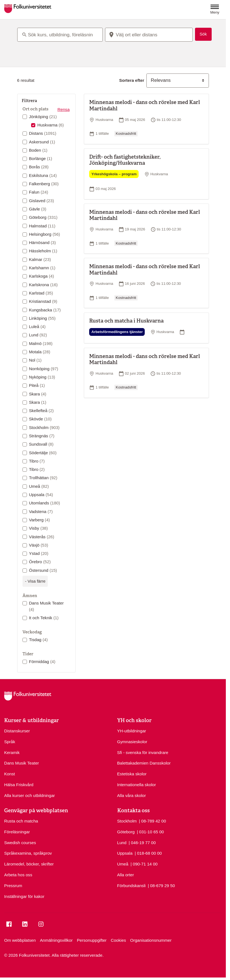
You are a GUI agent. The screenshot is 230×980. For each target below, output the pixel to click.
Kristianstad (43, 301)
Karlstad (41, 293)
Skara (37, 394)
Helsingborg (44, 234)
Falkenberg (44, 184)
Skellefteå (41, 411)
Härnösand (42, 243)
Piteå (37, 385)
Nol (35, 360)
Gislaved (41, 201)
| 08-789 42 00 (152, 821)
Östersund (43, 570)
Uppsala (41, 495)
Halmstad (42, 226)
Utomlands (44, 503)
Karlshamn (42, 268)
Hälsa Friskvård (19, 785)
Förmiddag (42, 662)
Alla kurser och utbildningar (30, 795)
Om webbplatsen (20, 940)
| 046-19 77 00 (142, 842)
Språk (10, 742)
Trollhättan (43, 478)
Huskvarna (50, 125)
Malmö (41, 343)
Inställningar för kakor (24, 896)
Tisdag (38, 640)
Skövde (40, 419)
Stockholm (44, 427)
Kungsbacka (45, 310)
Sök (203, 34)
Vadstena (41, 511)
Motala (40, 352)
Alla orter (126, 875)
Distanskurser (17, 731)
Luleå (37, 327)
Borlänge (40, 158)
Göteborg (43, 217)
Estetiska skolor (132, 774)
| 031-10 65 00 (150, 832)
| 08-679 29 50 (161, 885)
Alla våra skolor (132, 795)
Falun (38, 192)
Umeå (39, 486)
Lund (38, 335)
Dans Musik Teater (46, 606)
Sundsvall (41, 444)
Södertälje (43, 453)
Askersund (42, 142)
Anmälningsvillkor (56, 940)
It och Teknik (44, 618)
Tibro (37, 461)
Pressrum (13, 886)
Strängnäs (42, 436)
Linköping (42, 318)
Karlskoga (41, 276)
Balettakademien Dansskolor (144, 763)
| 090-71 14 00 (144, 864)
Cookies (118, 940)
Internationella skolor (137, 785)
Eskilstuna (43, 175)
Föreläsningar (17, 832)
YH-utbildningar (132, 731)
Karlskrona (43, 285)
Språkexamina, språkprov (28, 853)
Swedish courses (20, 843)
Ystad (39, 553)
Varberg (39, 520)
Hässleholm (43, 251)
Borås (39, 167)
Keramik (12, 752)
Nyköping (42, 377)
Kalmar (40, 259)
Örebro (40, 562)
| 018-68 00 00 (148, 853)
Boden (38, 150)
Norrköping (43, 369)
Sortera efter (132, 80)
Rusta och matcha (21, 821)
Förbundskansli (132, 886)
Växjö (38, 545)
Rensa (64, 109)
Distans (42, 133)
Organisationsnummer (151, 940)
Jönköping (43, 117)
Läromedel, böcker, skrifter (29, 864)
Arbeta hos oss (18, 875)
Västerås (42, 537)
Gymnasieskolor (132, 742)
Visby (38, 528)
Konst (10, 774)
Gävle (37, 209)
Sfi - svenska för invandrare (143, 752)
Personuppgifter (92, 940)
